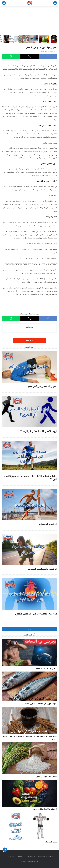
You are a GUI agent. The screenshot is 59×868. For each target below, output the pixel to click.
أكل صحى (50, 856)
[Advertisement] (29, 20)
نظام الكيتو (11, 856)
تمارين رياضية (42, 856)
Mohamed (29, 327)
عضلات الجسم (31, 856)
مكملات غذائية (21, 856)
